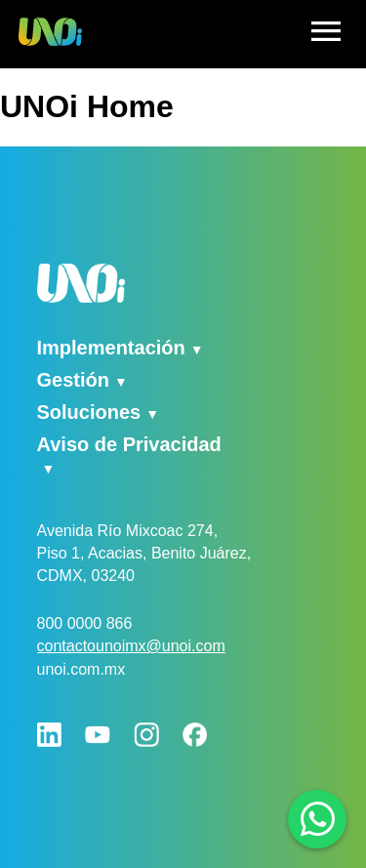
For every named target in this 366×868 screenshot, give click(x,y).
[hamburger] (326, 34)
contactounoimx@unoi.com (131, 646)
